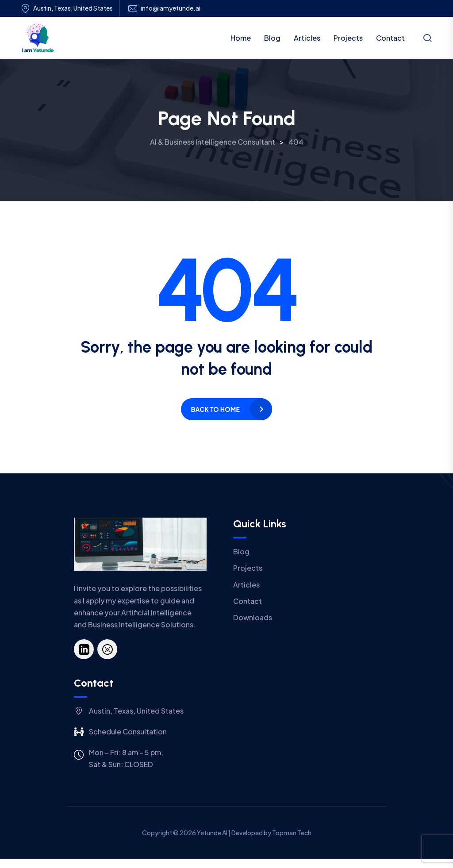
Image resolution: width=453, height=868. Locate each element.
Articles (307, 38)
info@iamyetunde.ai (171, 8)
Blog (272, 38)
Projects (348, 38)
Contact (390, 38)
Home (241, 38)
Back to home (215, 409)
